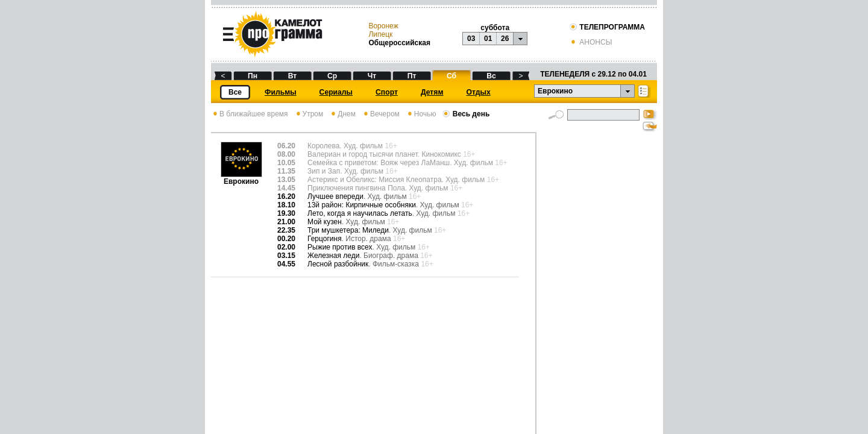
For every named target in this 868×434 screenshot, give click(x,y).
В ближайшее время (250, 114)
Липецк (380, 34)
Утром (309, 114)
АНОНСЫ (590, 42)
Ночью (421, 114)
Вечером (381, 114)
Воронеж (383, 26)
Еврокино (241, 178)
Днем (342, 114)
